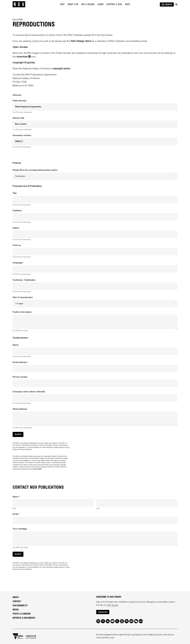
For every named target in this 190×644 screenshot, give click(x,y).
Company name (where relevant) (29, 392)
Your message (20, 529)
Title (15, 193)
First (14, 508)
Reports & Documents (24, 618)
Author (16, 228)
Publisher (17, 211)
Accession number (22, 135)
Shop (127, 4)
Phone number (20, 377)
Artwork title (18, 118)
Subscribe (103, 612)
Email (16, 514)
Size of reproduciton (23, 297)
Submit (18, 434)
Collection (18, 20)
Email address (21, 362)
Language (18, 263)
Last (98, 508)
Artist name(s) (19, 101)
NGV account (113, 605)
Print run (17, 245)
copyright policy (61, 69)
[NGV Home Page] (19, 4)
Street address (20, 409)
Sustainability (20, 606)
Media (16, 610)
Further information (22, 312)
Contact (17, 602)
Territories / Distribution (24, 280)
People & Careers (22, 614)
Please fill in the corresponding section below (35, 170)
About (16, 597)
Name (16, 345)
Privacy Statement (26, 450)
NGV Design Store (81, 41)
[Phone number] (95, 383)
